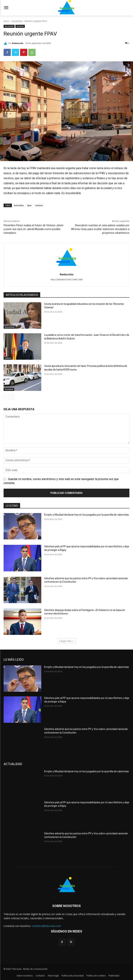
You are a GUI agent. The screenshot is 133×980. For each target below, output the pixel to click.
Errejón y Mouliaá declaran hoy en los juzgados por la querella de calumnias (87, 515)
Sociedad (20, 26)
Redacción (18, 43)
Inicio (6, 21)
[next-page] (12, 397)
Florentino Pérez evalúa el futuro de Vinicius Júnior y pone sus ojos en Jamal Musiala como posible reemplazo (34, 229)
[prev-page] (6, 397)
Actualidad (17, 21)
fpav (29, 205)
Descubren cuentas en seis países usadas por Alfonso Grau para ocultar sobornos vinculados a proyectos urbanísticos (100, 229)
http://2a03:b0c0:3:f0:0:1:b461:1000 (66, 280)
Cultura (8, 358)
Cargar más (67, 641)
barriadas (19, 205)
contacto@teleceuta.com (46, 926)
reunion (39, 205)
